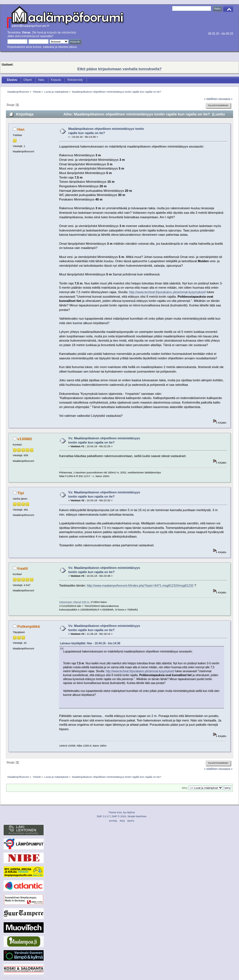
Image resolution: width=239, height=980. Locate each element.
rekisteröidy (69, 33)
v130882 (25, 439)
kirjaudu (52, 33)
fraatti (23, 568)
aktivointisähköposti (27, 36)
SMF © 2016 (119, 816)
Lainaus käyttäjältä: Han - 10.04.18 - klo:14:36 (90, 643)
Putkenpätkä (29, 626)
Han (21, 129)
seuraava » (226, 99)
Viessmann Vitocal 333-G (74, 602)
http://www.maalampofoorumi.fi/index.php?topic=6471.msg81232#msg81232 (140, 585)
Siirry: (185, 788)
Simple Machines (137, 816)
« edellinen (211, 99)
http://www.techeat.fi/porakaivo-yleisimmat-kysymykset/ (167, 292)
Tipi (21, 493)
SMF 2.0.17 (103, 816)
